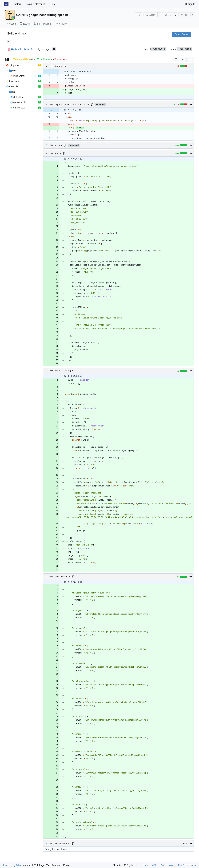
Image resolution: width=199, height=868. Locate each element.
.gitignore (56, 66)
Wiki (171, 865)
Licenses (143, 865)
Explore (17, 4)
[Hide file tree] (7, 59)
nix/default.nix (59, 371)
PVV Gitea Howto (187, 865)
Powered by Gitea (12, 865)
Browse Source (182, 34)
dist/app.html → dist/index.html (69, 105)
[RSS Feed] (139, 15)
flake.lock (56, 145)
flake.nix (55, 153)
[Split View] (183, 59)
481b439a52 (184, 49)
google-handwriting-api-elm (48, 15)
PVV (162, 865)
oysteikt (21, 15)
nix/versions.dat (60, 844)
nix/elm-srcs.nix (60, 577)
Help (52, 4)
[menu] (191, 59)
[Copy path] (65, 66)
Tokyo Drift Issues (36, 4)
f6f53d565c (159, 49)
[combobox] (176, 59)
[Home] (6, 4)
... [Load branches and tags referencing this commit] (9, 41)
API (154, 865)
